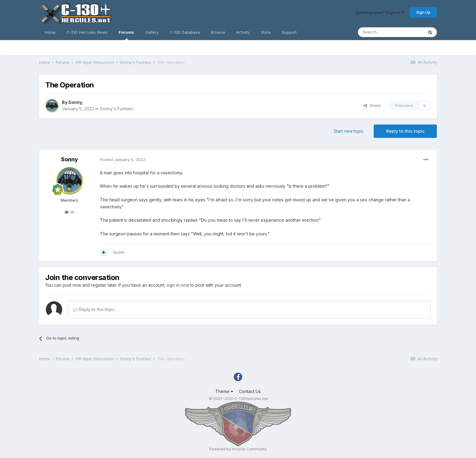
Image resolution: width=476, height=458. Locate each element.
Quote (119, 252)
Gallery (152, 32)
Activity (243, 32)
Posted (123, 159)
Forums (126, 35)
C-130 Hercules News (87, 32)
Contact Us (250, 391)
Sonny (75, 102)
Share (372, 105)
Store (266, 32)
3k (70, 212)
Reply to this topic (405, 131)
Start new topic (349, 131)
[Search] (391, 32)
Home (50, 32)
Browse (218, 32)
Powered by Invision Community (238, 449)
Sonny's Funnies (116, 109)
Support (289, 32)
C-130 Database (185, 32)
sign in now (178, 285)
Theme (224, 391)
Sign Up (423, 12)
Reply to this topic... (95, 309)
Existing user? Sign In (380, 12)
